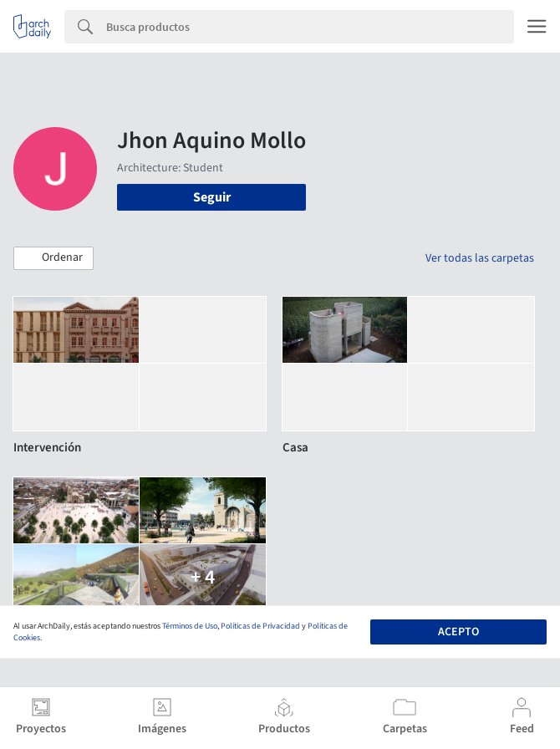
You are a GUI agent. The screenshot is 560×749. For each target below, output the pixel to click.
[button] (53, 258)
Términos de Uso (190, 626)
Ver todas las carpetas (480, 258)
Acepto (458, 632)
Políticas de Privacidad (260, 626)
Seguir (212, 197)
